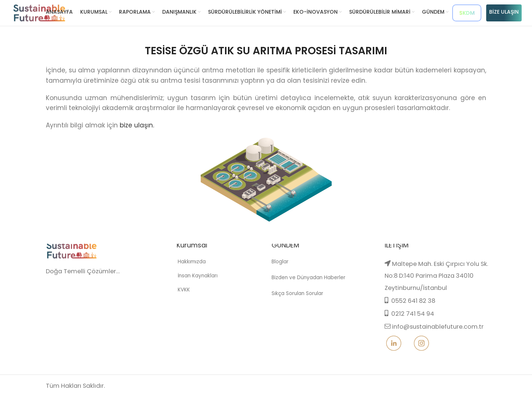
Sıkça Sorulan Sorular (297, 307)
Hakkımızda (188, 278)
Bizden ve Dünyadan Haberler (307, 293)
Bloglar (280, 278)
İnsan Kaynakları (194, 291)
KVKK (180, 303)
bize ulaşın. (137, 125)
